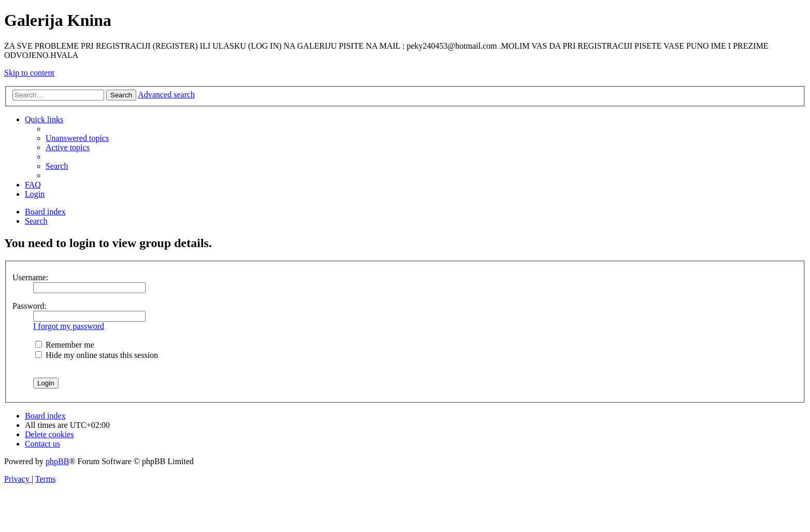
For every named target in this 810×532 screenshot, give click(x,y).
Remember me (65, 345)
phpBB (57, 461)
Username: (30, 277)
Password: (30, 306)
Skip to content (29, 73)
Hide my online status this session (97, 355)
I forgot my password (69, 326)
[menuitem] (77, 138)
